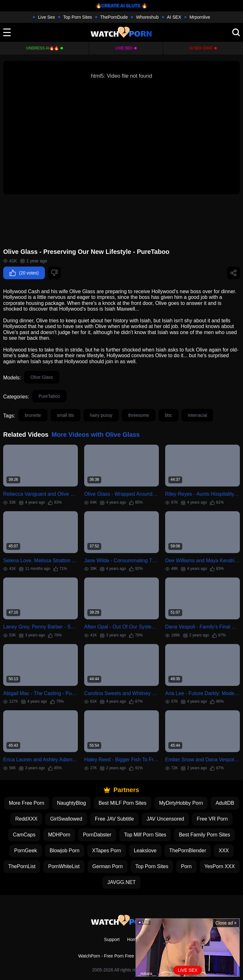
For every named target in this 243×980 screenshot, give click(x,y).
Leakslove (145, 851)
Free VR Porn (212, 819)
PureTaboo (49, 396)
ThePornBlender (188, 851)
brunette (33, 415)
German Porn (108, 866)
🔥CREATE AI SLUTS (118, 6)
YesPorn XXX (220, 866)
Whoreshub (147, 17)
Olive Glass (42, 377)
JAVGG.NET (121, 882)
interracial (198, 415)
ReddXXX (26, 819)
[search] (236, 32)
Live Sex (47, 17)
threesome (139, 415)
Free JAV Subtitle (114, 819)
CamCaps (24, 835)
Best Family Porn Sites (204, 835)
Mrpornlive (200, 17)
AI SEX (174, 17)
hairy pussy (101, 415)
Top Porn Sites (78, 17)
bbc (168, 415)
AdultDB (225, 803)
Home (133, 939)
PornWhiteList (64, 866)
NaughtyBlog (72, 803)
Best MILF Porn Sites (123, 803)
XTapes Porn (107, 851)
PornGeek (26, 851)
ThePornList (22, 866)
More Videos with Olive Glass (96, 435)
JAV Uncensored (165, 819)
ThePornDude (114, 17)
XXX (224, 851)
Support (112, 939)
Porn (186, 866)
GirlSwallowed (66, 819)
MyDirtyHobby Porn (181, 803)
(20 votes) (24, 273)
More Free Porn (27, 803)
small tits (65, 415)
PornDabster (97, 835)
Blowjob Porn (65, 851)
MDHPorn (59, 835)
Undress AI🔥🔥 (43, 48)
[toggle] (7, 32)
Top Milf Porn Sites (145, 835)
